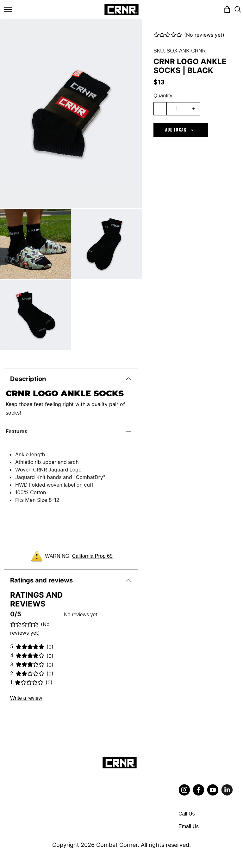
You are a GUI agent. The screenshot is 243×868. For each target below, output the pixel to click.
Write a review (26, 698)
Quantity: (164, 96)
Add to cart (177, 130)
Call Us (187, 814)
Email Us (189, 826)
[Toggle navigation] (8, 9)
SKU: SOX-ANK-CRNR (180, 51)
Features (16, 431)
